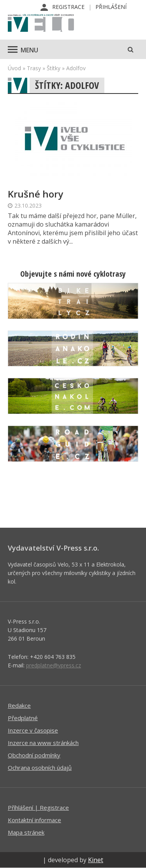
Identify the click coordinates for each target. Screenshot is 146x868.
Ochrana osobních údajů (40, 768)
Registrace (68, 7)
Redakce (19, 705)
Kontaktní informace (34, 820)
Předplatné (23, 718)
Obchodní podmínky (34, 755)
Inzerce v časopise (33, 730)
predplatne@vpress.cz (54, 665)
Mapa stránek (26, 832)
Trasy (34, 68)
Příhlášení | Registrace (38, 807)
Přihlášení (111, 7)
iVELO (41, 24)
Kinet (96, 860)
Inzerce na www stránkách (43, 743)
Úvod (14, 68)
